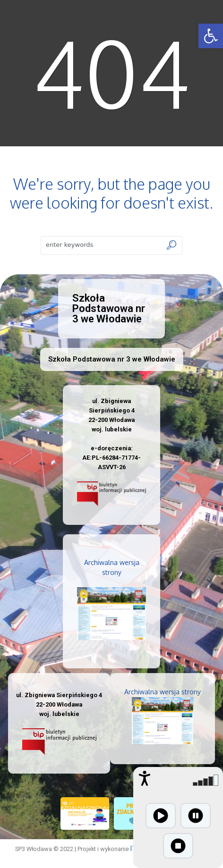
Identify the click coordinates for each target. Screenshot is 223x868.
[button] (211, 36)
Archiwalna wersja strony (163, 692)
